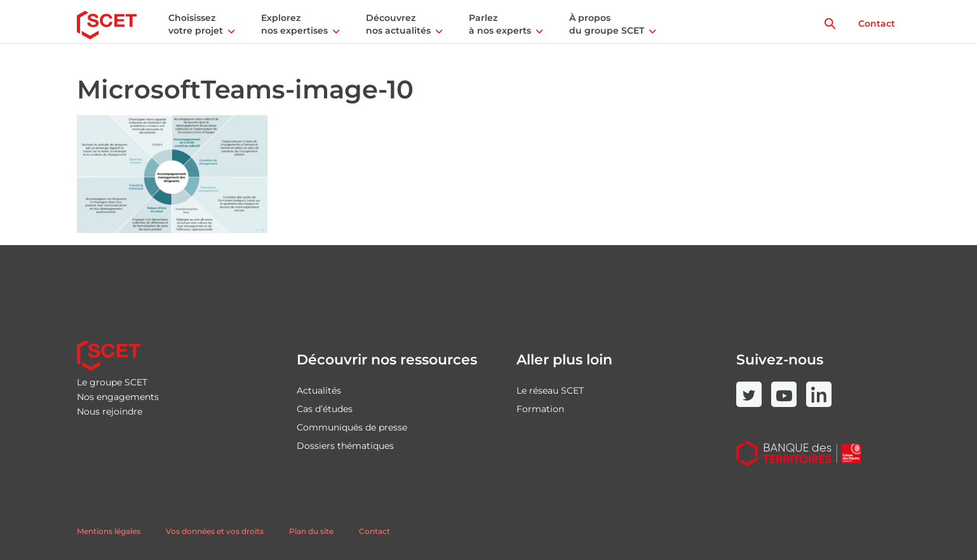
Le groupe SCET (112, 382)
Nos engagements (118, 397)
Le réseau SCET (550, 390)
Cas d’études (325, 409)
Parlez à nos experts (500, 24)
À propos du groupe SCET (607, 24)
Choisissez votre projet (196, 24)
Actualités (319, 390)
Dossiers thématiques (345, 446)
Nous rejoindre (110, 411)
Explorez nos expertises (294, 24)
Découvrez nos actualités (398, 24)
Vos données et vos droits (215, 531)
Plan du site (311, 531)
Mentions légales (109, 531)
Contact (877, 23)
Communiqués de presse (352, 427)
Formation (540, 409)
